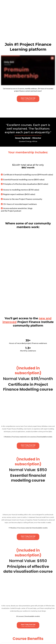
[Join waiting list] (28, 71)
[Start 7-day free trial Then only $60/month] (28, 66)
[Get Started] (28, 607)
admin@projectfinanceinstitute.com (29, 634)
